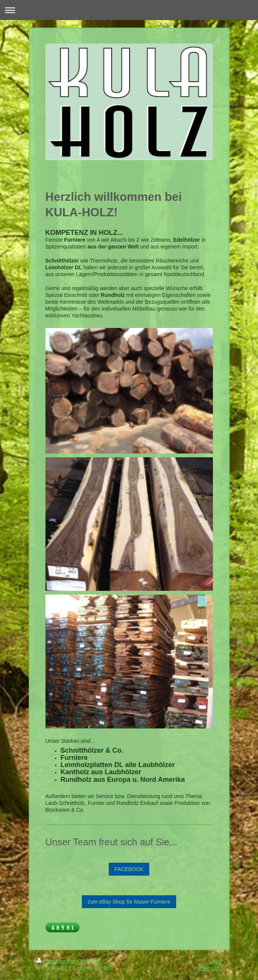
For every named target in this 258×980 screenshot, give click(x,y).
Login (215, 961)
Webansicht (208, 968)
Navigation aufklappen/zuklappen (129, 10)
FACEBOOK (129, 869)
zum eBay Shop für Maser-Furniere (129, 902)
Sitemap (90, 961)
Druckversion (57, 961)
